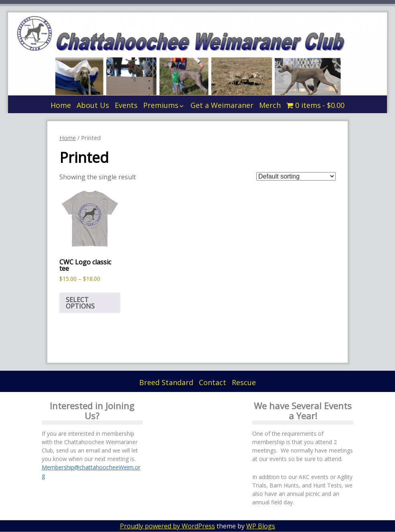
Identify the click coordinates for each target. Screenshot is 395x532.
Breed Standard (166, 382)
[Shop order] (296, 176)
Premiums (161, 105)
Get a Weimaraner (222, 105)
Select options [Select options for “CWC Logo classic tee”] (80, 303)
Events (126, 105)
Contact (213, 382)
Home (61, 105)
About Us (93, 105)
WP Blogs (261, 526)
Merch (270, 105)
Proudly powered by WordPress (167, 526)
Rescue (244, 382)
